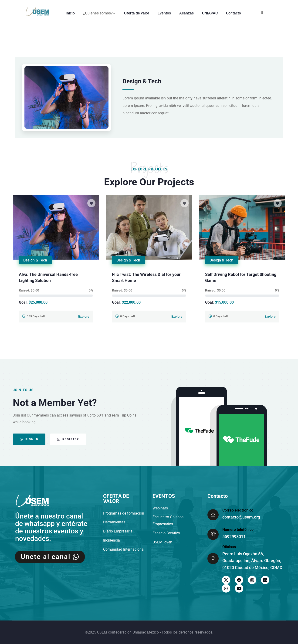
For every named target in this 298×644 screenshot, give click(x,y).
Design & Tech (35, 260)
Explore (84, 316)
